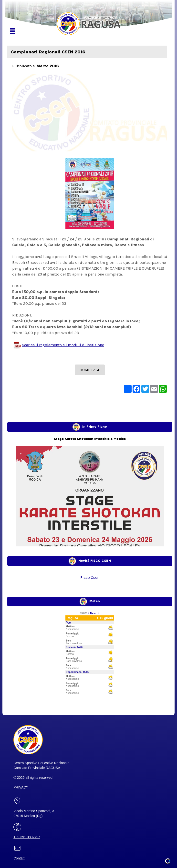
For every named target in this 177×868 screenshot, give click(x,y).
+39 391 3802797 (27, 837)
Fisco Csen (90, 577)
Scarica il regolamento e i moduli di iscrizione (63, 345)
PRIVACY (21, 787)
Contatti (19, 858)
